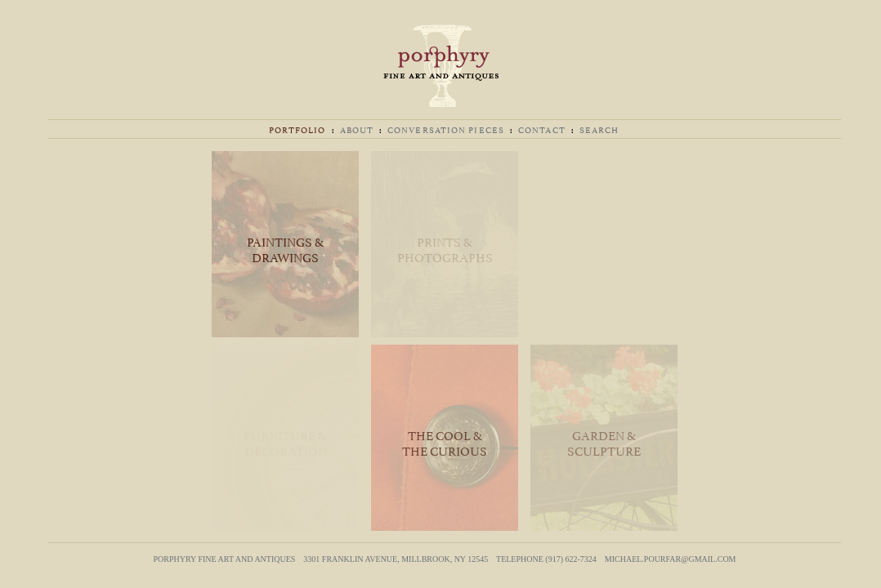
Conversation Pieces (446, 129)
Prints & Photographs (445, 248)
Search (599, 129)
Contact (542, 129)
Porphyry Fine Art (440, 66)
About (357, 129)
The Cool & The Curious (445, 442)
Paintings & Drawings (285, 248)
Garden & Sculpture (604, 442)
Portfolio (297, 129)
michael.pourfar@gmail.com (671, 559)
